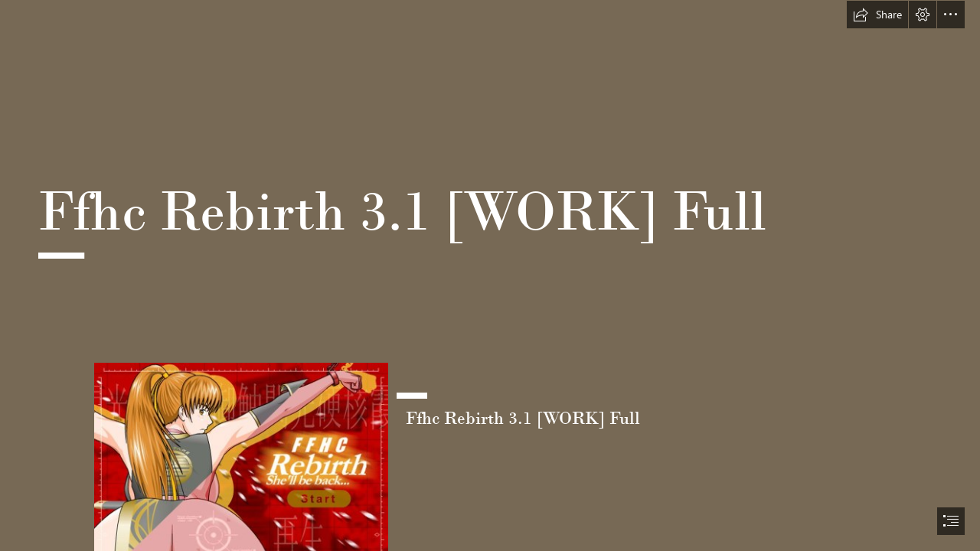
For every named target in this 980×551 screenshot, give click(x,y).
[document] (490, 275)
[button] (877, 15)
